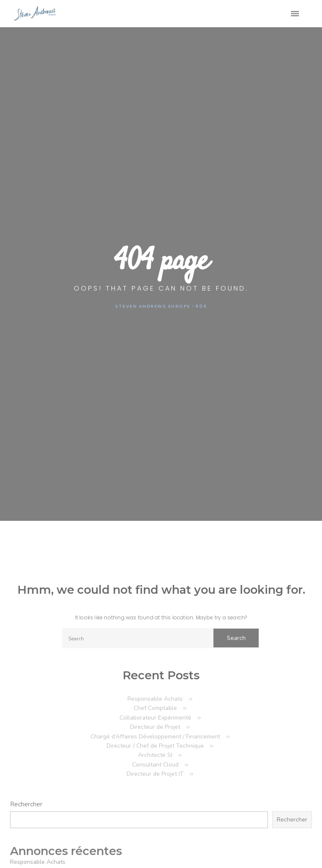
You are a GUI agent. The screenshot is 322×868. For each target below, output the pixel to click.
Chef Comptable (155, 708)
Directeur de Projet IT (155, 774)
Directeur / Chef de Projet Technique (155, 746)
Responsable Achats (155, 699)
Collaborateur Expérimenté (155, 718)
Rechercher (26, 804)
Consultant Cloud (155, 765)
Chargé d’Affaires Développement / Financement (155, 737)
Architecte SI (155, 755)
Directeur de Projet (155, 727)
